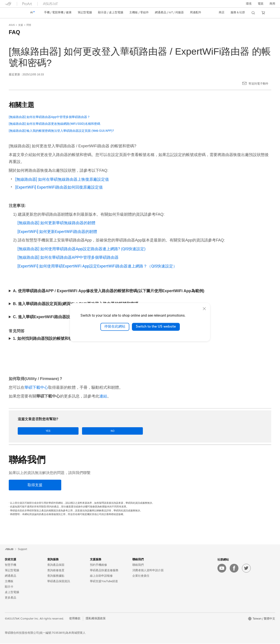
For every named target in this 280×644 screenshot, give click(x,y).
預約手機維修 (98, 565)
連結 (103, 396)
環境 (249, 4)
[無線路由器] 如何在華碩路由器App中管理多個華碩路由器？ (49, 117)
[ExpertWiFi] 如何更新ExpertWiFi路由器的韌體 (57, 232)
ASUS (12, 25)
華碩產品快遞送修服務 (104, 570)
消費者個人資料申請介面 (148, 570)
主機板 (9, 581)
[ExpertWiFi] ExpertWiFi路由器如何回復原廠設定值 (59, 187)
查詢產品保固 (56, 565)
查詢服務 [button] (53, 560)
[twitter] (246, 569)
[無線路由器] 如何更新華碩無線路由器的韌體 (56, 223)
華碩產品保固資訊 (59, 581)
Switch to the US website (156, 327)
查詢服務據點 (56, 576)
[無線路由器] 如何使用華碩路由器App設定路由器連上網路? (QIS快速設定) (81, 249)
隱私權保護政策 (96, 619)
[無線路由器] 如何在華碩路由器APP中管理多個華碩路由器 (68, 257)
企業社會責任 (141, 576)
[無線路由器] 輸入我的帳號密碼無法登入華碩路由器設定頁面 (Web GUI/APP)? (61, 131)
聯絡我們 (138, 565)
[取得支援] (35, 485)
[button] (261, 4)
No (61, 431)
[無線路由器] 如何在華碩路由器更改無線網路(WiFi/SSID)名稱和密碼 (54, 124)
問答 (29, 25)
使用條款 (75, 619)
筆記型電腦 (12, 570)
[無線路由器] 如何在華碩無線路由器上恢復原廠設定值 (62, 179)
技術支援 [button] (10, 560)
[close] (204, 309)
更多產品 (10, 598)
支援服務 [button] (96, 560)
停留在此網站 (115, 327)
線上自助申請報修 (101, 576)
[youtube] (222, 569)
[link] (12, 13)
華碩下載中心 (36, 387)
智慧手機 (10, 565)
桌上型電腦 (12, 592)
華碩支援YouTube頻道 (104, 581)
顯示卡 (9, 587)
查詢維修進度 (56, 570)
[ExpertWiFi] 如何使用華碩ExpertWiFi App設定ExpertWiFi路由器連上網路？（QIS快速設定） (97, 266)
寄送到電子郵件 (258, 84)
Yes (31, 431)
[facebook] (234, 569)
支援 (21, 25)
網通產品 (10, 576)
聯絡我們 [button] (138, 560)
